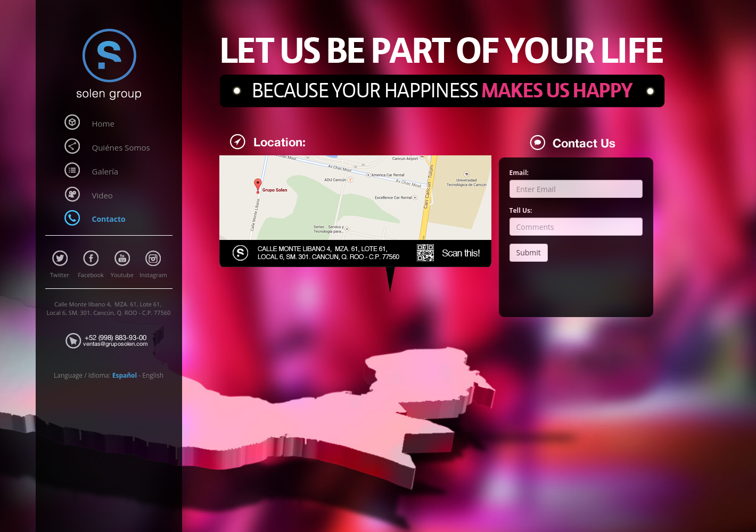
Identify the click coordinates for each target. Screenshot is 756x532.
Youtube (122, 275)
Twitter (60, 275)
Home (103, 123)
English (153, 375)
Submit (529, 252)
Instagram (153, 275)
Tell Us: (521, 210)
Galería (105, 171)
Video (102, 195)
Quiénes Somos (121, 147)
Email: (519, 173)
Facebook (91, 275)
